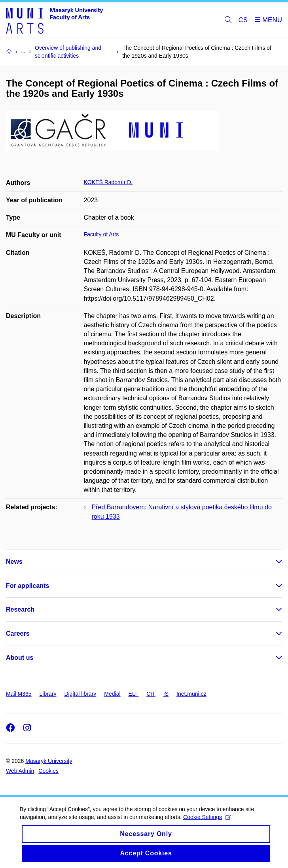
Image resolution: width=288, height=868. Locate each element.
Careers (18, 634)
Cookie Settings (207, 817)
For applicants (27, 586)
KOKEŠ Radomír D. (108, 182)
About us (20, 658)
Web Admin (20, 771)
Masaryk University (49, 761)
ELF (134, 694)
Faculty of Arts (101, 234)
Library (48, 694)
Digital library (80, 694)
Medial (112, 694)
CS (243, 20)
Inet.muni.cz (191, 694)
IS (166, 694)
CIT (151, 694)
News (14, 562)
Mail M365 (19, 694)
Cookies (48, 771)
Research (20, 609)
